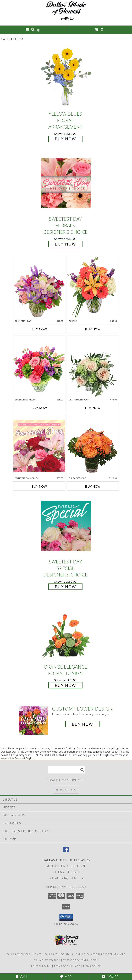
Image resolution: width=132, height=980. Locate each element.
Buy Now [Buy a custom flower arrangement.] (82, 724)
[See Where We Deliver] (66, 790)
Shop (33, 30)
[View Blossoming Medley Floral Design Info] (39, 367)
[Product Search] (67, 770)
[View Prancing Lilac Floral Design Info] (39, 288)
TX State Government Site (81, 960)
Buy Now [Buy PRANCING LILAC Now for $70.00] (39, 329)
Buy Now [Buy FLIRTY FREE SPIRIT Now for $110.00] (93, 486)
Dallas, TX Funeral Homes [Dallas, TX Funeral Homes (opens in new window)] (24, 954)
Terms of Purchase (67, 966)
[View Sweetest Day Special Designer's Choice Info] (66, 526)
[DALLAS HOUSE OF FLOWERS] (66, 20)
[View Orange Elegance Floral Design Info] (66, 631)
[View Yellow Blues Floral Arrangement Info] (66, 78)
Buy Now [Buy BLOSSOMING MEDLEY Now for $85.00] (39, 408)
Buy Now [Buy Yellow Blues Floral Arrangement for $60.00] (65, 139)
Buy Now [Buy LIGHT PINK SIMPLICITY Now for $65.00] (93, 408)
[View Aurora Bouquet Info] (93, 288)
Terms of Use (92, 966)
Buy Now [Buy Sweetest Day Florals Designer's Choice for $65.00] (65, 244)
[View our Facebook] (66, 851)
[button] (66, 917)
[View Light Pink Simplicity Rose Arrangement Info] (93, 367)
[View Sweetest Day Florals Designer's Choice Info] (66, 183)
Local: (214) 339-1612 (66, 878)
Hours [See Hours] (110, 977)
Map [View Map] (66, 977)
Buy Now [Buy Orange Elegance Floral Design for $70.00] (65, 685)
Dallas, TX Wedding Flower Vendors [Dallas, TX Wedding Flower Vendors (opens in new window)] (101, 954)
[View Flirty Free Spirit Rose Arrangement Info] (93, 445)
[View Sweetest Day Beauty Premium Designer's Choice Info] (39, 445)
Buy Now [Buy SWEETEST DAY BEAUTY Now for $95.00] (39, 486)
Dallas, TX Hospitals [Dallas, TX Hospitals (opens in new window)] (59, 954)
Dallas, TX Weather (47, 960)
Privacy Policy (41, 966)
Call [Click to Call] (22, 977)
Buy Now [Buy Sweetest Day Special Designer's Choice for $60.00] (65, 587)
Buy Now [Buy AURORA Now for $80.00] (93, 329)
